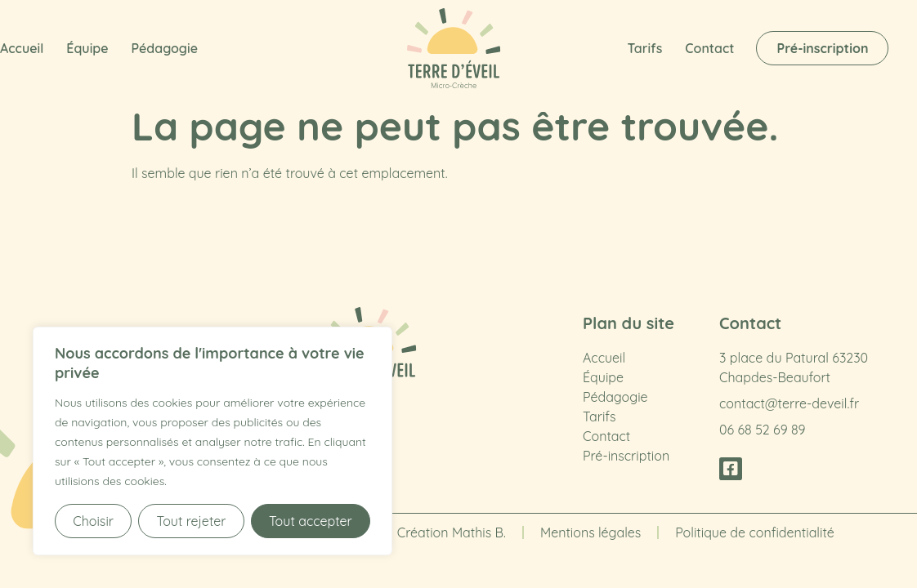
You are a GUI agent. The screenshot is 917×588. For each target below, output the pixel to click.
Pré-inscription (626, 456)
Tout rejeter (191, 521)
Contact (709, 48)
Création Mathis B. (452, 532)
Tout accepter (311, 521)
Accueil (22, 48)
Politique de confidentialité (755, 532)
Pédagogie (165, 48)
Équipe (87, 48)
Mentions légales (590, 532)
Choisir (93, 521)
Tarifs (645, 48)
